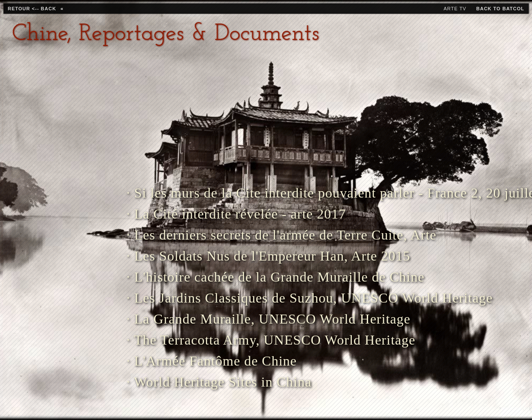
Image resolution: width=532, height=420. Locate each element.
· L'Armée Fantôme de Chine (212, 361)
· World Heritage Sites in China (219, 382)
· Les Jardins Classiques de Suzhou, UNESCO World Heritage (246, 298)
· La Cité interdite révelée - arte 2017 (236, 214)
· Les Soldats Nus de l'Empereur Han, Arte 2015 (246, 256)
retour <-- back (32, 9)
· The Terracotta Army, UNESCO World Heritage (246, 340)
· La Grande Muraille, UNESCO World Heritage (246, 319)
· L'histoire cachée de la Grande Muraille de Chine (246, 277)
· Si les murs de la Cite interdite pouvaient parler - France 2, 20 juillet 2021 (246, 193)
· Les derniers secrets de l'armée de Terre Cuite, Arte (246, 235)
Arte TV (455, 9)
